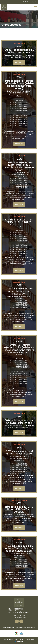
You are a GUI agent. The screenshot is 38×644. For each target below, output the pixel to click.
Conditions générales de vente (26, 627)
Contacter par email (19, 618)
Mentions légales (9, 627)
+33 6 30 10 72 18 (18, 616)
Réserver (19, 62)
